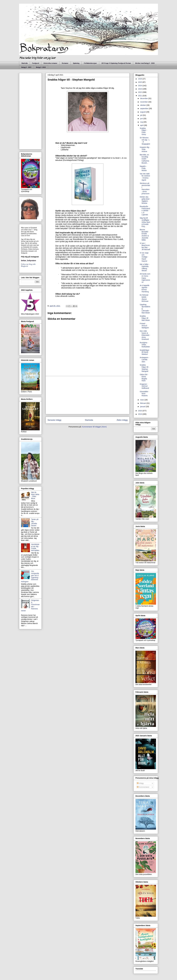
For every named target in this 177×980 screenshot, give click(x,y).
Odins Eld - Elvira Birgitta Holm (144, 378)
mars (142, 400)
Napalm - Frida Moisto (143, 168)
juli (141, 115)
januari (143, 407)
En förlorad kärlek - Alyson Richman (144, 298)
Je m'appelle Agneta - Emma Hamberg (145, 288)
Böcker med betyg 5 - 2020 (145, 63)
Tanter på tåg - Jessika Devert (35, 522)
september (144, 108)
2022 (140, 92)
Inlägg (140, 783)
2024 (140, 86)
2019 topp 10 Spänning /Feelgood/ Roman (116, 63)
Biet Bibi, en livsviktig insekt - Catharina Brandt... (144, 159)
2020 (140, 411)
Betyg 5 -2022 (41, 67)
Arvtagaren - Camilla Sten (144, 360)
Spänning (76, 63)
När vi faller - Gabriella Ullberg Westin (145, 267)
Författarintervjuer (90, 63)
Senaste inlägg (54, 420)
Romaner (65, 63)
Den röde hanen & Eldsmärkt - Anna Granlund (145, 335)
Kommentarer (143, 787)
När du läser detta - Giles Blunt (35, 495)
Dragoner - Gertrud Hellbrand (144, 386)
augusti (143, 112)
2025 (140, 82)
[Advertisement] (88, 395)
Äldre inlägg (122, 420)
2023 (140, 89)
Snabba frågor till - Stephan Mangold (144, 368)
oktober (143, 105)
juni (142, 119)
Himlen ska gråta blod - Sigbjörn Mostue (145, 200)
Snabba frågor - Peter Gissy (143, 131)
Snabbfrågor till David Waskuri (144, 352)
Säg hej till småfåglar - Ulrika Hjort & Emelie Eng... (145, 222)
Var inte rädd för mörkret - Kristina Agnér (145, 177)
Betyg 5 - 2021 (26, 67)
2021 (140, 96)
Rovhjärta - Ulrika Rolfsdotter (145, 345)
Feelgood (36, 63)
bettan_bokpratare (29, 261)
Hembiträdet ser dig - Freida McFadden (35, 547)
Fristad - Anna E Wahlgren (144, 326)
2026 (140, 79)
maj (142, 122)
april (142, 125)
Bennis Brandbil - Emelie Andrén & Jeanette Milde (144, 235)
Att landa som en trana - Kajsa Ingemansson (145, 278)
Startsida (24, 63)
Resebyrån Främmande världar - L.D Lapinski (145, 211)
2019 (140, 414)
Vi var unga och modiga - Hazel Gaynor (144, 257)
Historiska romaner (50, 63)
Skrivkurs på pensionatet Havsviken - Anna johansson (145, 188)
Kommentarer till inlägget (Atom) (94, 427)
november (144, 102)
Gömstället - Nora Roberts (144, 394)
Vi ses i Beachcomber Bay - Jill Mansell (145, 246)
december (144, 98)
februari (143, 403)
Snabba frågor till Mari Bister (145, 318)
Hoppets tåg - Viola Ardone (145, 149)
